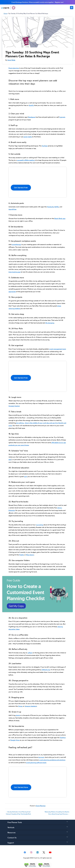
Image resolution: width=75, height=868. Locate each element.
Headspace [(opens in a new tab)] (32, 117)
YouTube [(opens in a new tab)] (45, 146)
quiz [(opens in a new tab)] (26, 476)
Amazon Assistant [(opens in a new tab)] (31, 706)
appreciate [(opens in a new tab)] (12, 292)
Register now (59, 2)
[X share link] (44, 852)
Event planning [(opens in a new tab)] (14, 68)
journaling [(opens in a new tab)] (40, 525)
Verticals (11, 827)
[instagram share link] (31, 852)
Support (11, 843)
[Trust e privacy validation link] (30, 865)
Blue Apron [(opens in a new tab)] (30, 555)
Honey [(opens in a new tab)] (20, 706)
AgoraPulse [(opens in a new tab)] (12, 209)
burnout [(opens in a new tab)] (41, 757)
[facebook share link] (25, 852)
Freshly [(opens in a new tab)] (22, 555)
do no (18, 423)
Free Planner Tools (15, 822)
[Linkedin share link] (37, 852)
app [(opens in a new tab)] (10, 459)
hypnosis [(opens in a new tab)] (62, 117)
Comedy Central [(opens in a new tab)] (14, 406)
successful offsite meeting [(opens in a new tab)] (26, 160)
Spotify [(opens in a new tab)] (31, 105)
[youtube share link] (50, 852)
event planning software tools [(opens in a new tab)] (36, 763)
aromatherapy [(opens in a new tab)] (16, 244)
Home (5, 13)
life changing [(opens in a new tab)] (50, 323)
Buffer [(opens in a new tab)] (57, 207)
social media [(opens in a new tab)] (28, 137)
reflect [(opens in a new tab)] (30, 653)
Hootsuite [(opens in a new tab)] (50, 207)
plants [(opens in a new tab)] (18, 715)
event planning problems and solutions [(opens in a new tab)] (52, 760)
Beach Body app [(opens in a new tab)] (60, 218)
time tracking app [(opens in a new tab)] (15, 272)
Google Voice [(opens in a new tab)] (15, 740)
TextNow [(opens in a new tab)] (63, 738)
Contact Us (12, 838)
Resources (11, 832)
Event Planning (41, 806)
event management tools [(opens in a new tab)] (58, 349)
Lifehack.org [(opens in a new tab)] (46, 670)
